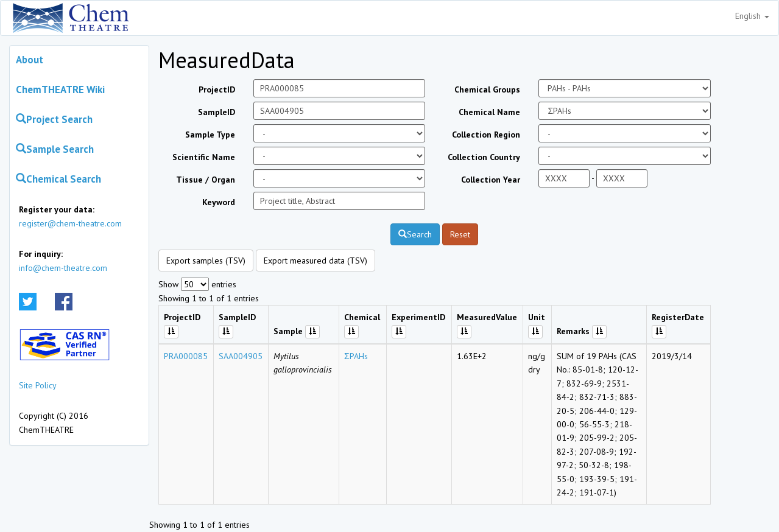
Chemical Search (58, 179)
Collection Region (486, 135)
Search (415, 234)
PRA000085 (186, 356)
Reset (460, 234)
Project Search (54, 119)
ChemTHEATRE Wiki (60, 89)
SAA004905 (241, 356)
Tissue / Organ (206, 180)
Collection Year (491, 180)
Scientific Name (204, 157)
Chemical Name (489, 112)
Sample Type (210, 135)
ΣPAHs (356, 356)
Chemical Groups (487, 89)
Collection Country (484, 157)
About (30, 60)
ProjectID (217, 89)
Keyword (219, 202)
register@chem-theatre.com (70, 223)
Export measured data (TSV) (315, 261)
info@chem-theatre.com (63, 268)
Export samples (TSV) (206, 261)
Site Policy (38, 385)
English (752, 16)
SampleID (217, 112)
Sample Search (55, 149)
